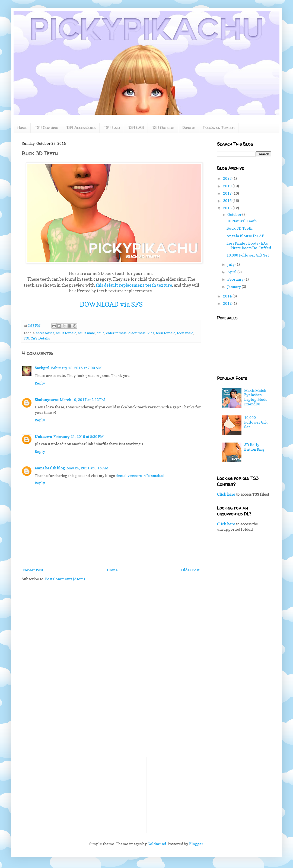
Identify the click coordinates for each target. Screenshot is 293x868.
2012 (228, 303)
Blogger (196, 844)
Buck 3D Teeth (239, 228)
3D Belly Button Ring (254, 447)
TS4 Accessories (81, 128)
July (231, 264)
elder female (116, 333)
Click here (226, 494)
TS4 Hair (112, 128)
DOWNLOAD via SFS (111, 304)
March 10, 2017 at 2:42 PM (82, 400)
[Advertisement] (244, 567)
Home (22, 128)
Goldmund (157, 844)
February (236, 279)
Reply (40, 383)
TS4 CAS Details (37, 338)
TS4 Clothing (46, 128)
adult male (86, 333)
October (235, 214)
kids (151, 333)
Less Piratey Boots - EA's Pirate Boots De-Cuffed (249, 245)
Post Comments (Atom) (65, 579)
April (232, 272)
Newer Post (33, 570)
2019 (228, 186)
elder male (137, 333)
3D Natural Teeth (242, 221)
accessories (45, 333)
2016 (228, 201)
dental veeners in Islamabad (140, 475)
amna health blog (50, 468)
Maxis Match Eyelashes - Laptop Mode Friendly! (256, 397)
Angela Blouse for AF (245, 236)
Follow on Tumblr (219, 128)
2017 (228, 193)
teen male (185, 333)
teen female (165, 333)
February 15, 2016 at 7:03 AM (76, 368)
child (101, 333)
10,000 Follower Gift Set (248, 255)
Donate (189, 128)
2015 (228, 208)
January (235, 286)
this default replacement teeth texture (134, 285)
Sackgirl (42, 368)
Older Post (190, 570)
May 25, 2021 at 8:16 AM (87, 468)
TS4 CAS (136, 128)
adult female (66, 333)
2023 (228, 178)
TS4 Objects (163, 128)
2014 (228, 296)
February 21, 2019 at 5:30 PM (79, 436)
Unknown (43, 436)
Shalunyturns (47, 400)
